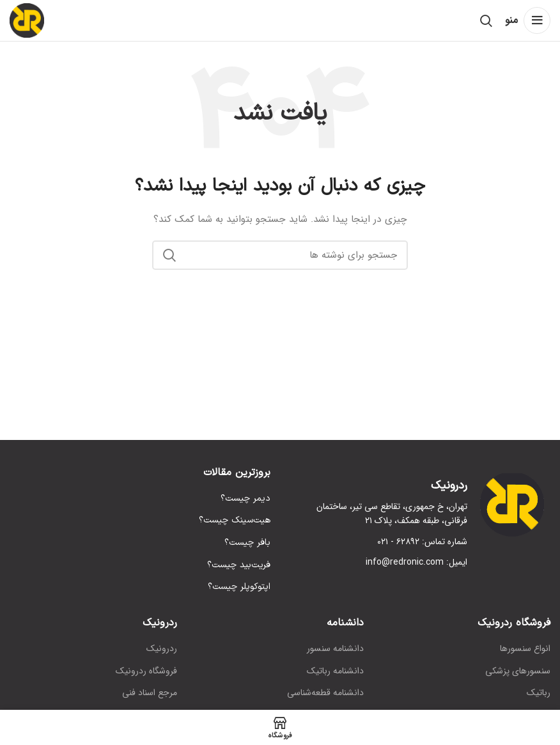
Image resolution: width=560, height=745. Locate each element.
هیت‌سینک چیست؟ (235, 521)
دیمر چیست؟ (245, 499)
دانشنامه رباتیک (335, 671)
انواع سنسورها (525, 649)
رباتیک (539, 693)
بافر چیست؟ (247, 543)
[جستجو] (486, 20)
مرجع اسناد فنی (150, 693)
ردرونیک (162, 649)
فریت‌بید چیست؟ (239, 565)
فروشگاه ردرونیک (146, 671)
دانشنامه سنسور (335, 649)
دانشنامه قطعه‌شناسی (325, 693)
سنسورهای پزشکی (518, 671)
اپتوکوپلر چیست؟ (239, 587)
